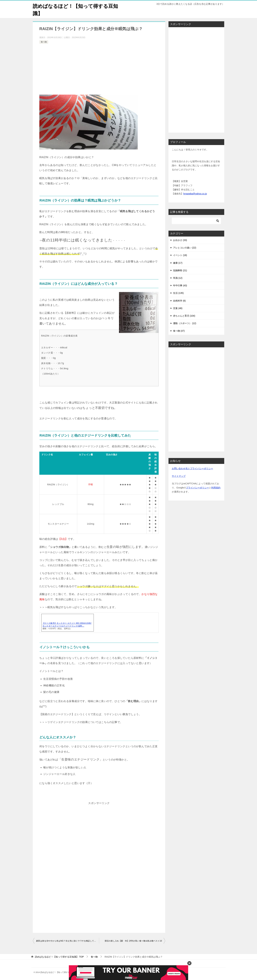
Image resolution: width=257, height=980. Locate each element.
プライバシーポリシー (198, 488)
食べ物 (44, 42)
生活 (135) (178, 293)
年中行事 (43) (180, 285)
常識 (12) (178, 278)
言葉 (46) (178, 308)
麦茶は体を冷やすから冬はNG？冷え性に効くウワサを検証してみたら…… (68, 941)
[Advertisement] (99, 69)
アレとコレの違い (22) (185, 248)
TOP (59, 957)
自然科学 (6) (179, 301)
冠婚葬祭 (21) (180, 270)
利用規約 (216, 488)
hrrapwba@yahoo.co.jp (195, 194)
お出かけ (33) (180, 240)
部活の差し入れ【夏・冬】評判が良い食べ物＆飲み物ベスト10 (133, 941)
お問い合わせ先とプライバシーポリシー (192, 468)
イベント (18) (180, 255)
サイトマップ (179, 476)
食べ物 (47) (179, 331)
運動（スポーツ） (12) (185, 323)
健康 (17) (178, 263)
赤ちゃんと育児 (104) (184, 316)
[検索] (196, 221)
